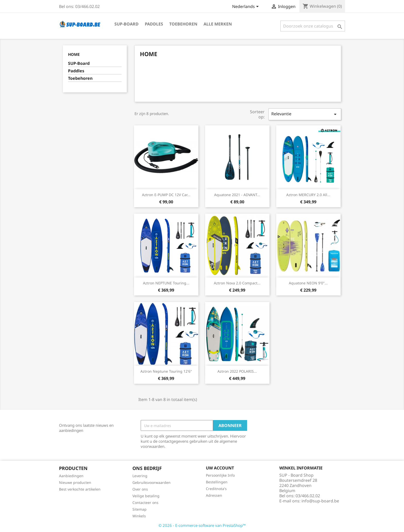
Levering (140, 476)
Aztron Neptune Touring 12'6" (166, 371)
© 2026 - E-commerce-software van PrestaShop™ (202, 525)
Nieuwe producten (75, 482)
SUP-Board (127, 24)
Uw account (220, 468)
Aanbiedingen (71, 476)
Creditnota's (216, 489)
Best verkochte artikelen (80, 489)
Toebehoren (183, 24)
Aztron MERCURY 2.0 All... (308, 195)
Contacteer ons (145, 503)
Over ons (140, 489)
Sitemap (140, 509)
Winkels (139, 516)
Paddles (154, 24)
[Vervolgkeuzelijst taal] (246, 7)
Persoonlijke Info (220, 475)
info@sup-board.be (320, 501)
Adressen (214, 495)
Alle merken (218, 24)
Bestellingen (217, 482)
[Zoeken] (313, 26)
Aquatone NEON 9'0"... (308, 283)
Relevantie (305, 114)
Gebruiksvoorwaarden (151, 482)
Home (74, 54)
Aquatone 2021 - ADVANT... (237, 195)
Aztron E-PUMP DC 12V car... (166, 195)
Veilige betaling (146, 496)
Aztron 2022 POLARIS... (237, 371)
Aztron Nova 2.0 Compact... (237, 283)
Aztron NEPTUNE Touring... (166, 283)
